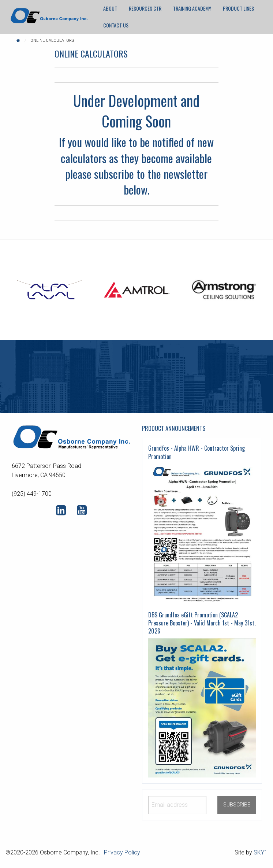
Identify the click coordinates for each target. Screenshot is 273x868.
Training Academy (192, 8)
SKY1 (261, 852)
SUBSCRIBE (237, 805)
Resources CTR (145, 8)
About (110, 8)
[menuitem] (110, 8)
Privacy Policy (122, 852)
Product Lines (238, 8)
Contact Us (116, 25)
